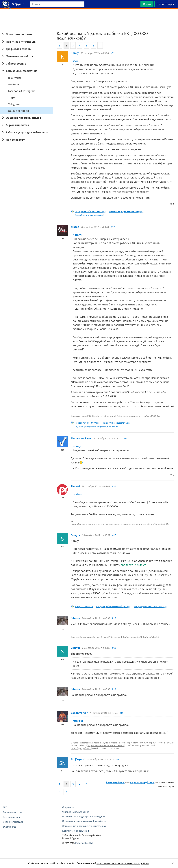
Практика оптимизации (19, 42)
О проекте (68, 807)
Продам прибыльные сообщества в (113, 606)
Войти (147, 4)
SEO (5, 807)
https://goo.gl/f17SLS (81, 748)
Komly (75, 53)
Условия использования (76, 812)
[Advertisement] (89, 18)
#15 (114, 535)
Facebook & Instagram (22, 91)
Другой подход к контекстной (89, 215)
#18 (114, 689)
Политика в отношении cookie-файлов (84, 821)
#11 (113, 53)
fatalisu (75, 618)
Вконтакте (15, 78)
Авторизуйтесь (115, 782)
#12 (113, 227)
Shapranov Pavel (81, 438)
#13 (126, 438)
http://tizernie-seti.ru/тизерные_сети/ (145, 743)
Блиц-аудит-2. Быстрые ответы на (150, 606)
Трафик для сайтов (16, 49)
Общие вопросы (18, 111)
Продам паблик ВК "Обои (87, 423)
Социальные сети (13, 812)
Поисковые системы (16, 34)
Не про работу (13, 140)
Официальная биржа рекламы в (90, 211)
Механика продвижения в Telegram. (126, 211)
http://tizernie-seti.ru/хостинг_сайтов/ (106, 745)
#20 (118, 759)
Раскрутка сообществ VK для (117, 423)
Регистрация (166, 4)
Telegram (14, 104)
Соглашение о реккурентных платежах (84, 826)
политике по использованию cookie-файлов (123, 863)
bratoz (75, 227)
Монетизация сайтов (17, 56)
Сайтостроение (13, 63)
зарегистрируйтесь (142, 782)
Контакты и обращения (76, 831)
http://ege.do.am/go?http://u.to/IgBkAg (140, 637)
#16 (114, 618)
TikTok (12, 97)
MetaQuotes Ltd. (84, 843)
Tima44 (75, 486)
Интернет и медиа (13, 822)
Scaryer (75, 535)
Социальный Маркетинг (19, 71)
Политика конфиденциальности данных (85, 816)
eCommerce (10, 827)
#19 (122, 713)
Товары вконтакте (84, 606)
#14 (114, 486)
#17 (114, 648)
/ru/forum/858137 (160, 524)
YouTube (13, 84)
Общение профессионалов (21, 118)
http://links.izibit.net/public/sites (106, 416)
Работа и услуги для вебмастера (24, 132)
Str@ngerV (78, 759)
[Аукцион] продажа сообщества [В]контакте (97, 427)
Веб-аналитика (11, 817)
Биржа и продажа (15, 125)
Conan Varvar (79, 713)
